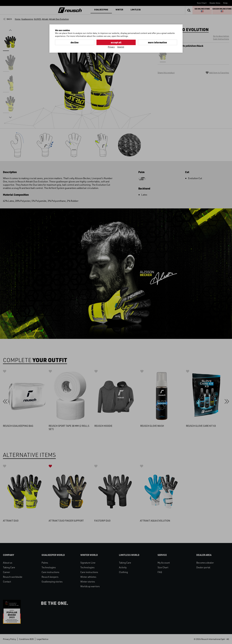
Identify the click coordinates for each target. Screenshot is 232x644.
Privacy (111, 47)
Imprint (121, 47)
